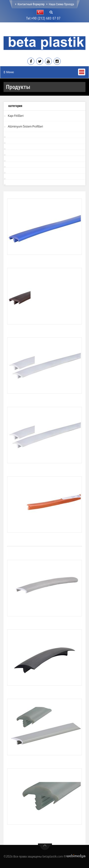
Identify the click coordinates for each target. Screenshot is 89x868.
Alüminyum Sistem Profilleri (25, 126)
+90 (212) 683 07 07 (46, 18)
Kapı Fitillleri (16, 116)
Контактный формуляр (31, 4)
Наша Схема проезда (62, 4)
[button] (41, 12)
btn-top (45, 847)
